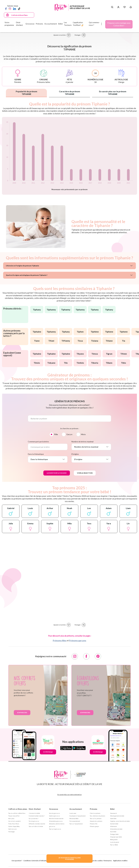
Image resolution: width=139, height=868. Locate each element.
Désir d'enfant (35, 809)
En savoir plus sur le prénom (113, 93)
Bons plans (11, 818)
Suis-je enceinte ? (34, 818)
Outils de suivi (13, 829)
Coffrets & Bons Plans (19, 15)
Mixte (83, 434)
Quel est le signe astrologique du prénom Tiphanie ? (27, 275)
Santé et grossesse (54, 816)
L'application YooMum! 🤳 (78, 24)
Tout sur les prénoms (96, 818)
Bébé (112, 809)
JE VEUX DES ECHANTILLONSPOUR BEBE (69, 858)
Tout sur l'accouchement (76, 824)
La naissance (73, 813)
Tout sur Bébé (114, 845)
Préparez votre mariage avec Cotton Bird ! (119, 24)
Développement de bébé (117, 816)
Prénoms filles (60, 640)
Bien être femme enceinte (56, 818)
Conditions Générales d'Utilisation (36, 861)
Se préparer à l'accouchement (78, 816)
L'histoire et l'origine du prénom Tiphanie (22, 266)
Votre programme (9, 24)
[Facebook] (6, 9)
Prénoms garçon (94, 826)
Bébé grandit (114, 839)
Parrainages (12, 832)
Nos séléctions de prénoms (98, 816)
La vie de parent (115, 842)
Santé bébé (113, 818)
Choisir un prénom (95, 813)
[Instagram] (10, 9)
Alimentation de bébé (116, 829)
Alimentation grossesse (56, 821)
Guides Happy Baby (14, 826)
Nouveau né (113, 813)
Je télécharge (48, 752)
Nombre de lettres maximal (82, 442)
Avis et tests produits (15, 821)
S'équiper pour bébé (116, 837)
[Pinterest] (98, 656)
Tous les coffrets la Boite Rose (17, 813)
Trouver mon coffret (14, 816)
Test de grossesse (34, 821)
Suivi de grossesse (54, 813)
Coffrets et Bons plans (18, 809)
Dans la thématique (36, 454)
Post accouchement (75, 821)
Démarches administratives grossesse (57, 825)
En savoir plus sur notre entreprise (69, 795)
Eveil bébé (113, 832)
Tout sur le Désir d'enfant (36, 826)
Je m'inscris (22, 713)
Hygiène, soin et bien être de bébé (120, 821)
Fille (56, 434)
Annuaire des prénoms (96, 821)
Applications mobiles (120, 861)
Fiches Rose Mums (14, 824)
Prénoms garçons (78, 640)
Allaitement (114, 826)
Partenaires (108, 861)
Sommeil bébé (114, 824)
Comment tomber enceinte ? (37, 816)
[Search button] (112, 7)
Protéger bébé (114, 834)
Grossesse (54, 809)
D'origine (75, 454)
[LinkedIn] (15, 9)
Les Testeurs (68, 24)
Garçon (69, 434)
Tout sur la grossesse (55, 829)
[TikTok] (19, 9)
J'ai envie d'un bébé (34, 813)
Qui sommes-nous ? (94, 24)
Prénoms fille (94, 824)
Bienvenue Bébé (74, 818)
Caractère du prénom (69, 93)
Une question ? (17, 861)
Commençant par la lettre (38, 442)
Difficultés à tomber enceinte (37, 824)
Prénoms (94, 809)
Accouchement (76, 809)
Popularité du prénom (26, 93)
